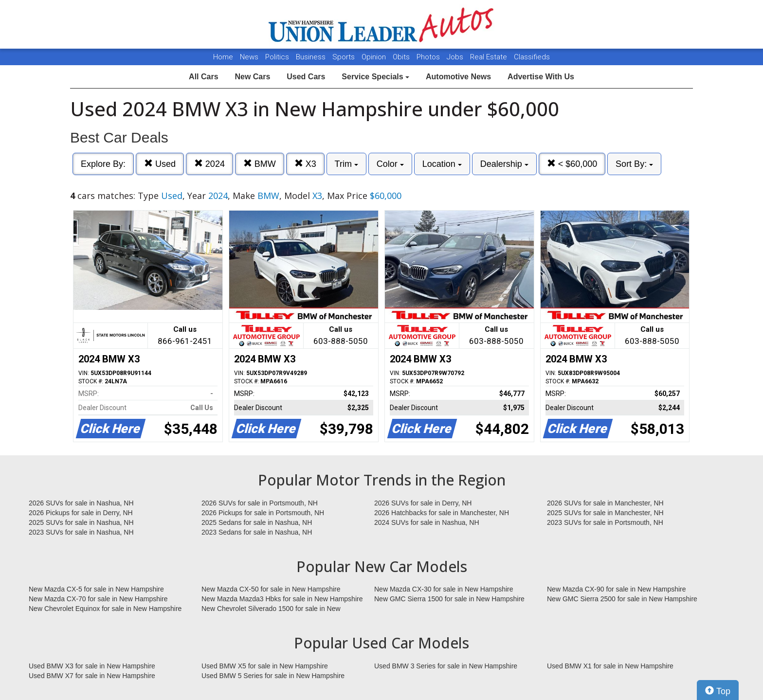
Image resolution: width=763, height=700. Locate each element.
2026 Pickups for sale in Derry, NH (81, 513)
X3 (305, 164)
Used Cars (306, 77)
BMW (260, 164)
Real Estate (490, 57)
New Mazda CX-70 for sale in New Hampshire (98, 599)
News (249, 57)
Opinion (375, 57)
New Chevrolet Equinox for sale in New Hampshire (105, 609)
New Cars (252, 77)
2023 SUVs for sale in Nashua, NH (81, 532)
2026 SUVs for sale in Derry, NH (423, 503)
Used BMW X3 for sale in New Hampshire (92, 666)
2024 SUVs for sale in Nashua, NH (427, 522)
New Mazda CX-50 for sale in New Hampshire (271, 589)
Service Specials (375, 77)
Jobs (456, 57)
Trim (346, 164)
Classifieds (532, 57)
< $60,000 (572, 164)
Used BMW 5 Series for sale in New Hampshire (273, 676)
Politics (277, 57)
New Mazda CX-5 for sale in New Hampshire (96, 589)
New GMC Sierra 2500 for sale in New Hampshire (622, 599)
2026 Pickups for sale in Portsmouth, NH (263, 513)
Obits (402, 57)
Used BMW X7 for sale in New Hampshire (92, 676)
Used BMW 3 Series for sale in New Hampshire (446, 666)
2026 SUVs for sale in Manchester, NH (605, 503)
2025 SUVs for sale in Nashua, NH (81, 522)
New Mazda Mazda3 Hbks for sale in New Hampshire (282, 599)
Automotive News (458, 77)
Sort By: (634, 164)
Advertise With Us (541, 77)
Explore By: (103, 164)
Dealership (504, 164)
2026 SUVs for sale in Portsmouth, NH (260, 503)
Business (312, 57)
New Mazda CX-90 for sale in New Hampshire (617, 589)
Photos (429, 57)
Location (442, 164)
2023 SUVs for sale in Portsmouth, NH (605, 522)
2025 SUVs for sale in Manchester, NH (605, 513)
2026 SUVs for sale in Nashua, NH (81, 503)
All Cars (203, 77)
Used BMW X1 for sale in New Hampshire (610, 666)
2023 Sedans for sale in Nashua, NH (257, 532)
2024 (209, 164)
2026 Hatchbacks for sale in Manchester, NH (442, 513)
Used (160, 164)
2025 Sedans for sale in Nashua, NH (257, 522)
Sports (345, 57)
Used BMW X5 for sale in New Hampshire (265, 666)
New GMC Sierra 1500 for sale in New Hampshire (449, 599)
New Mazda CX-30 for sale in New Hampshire (444, 589)
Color (390, 164)
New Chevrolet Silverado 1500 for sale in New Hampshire (271, 609)
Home (223, 57)
